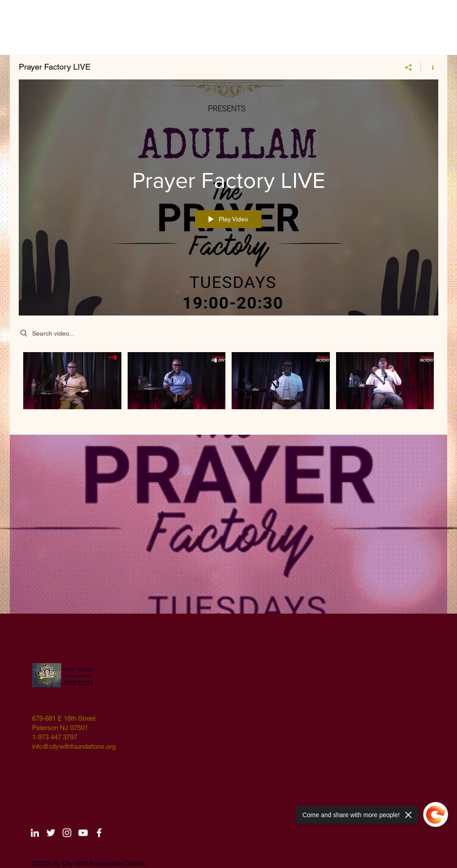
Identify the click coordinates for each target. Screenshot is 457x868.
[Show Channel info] (430, 67)
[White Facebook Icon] (99, 833)
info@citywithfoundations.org (74, 746)
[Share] (409, 67)
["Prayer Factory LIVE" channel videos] (228, 387)
